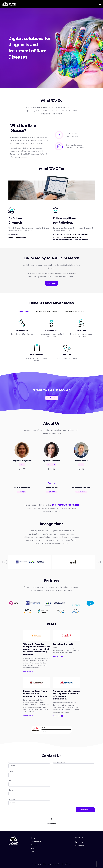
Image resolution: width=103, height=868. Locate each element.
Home (33, 838)
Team (33, 852)
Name (29, 775)
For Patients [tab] (24, 311)
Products (34, 845)
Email (29, 784)
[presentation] (5, 562)
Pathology (29, 803)
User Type (29, 766)
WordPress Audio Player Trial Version (64, 735)
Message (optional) (74, 784)
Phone (29, 793)
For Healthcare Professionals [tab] (47, 311)
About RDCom (36, 842)
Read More (27, 671)
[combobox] (29, 766)
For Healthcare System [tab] (74, 311)
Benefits (33, 848)
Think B (68, 864)
